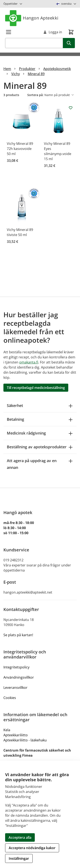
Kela (7, 730)
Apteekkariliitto (16, 735)
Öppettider (13, 4)
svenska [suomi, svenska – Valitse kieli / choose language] (66, 4)
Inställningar (19, 858)
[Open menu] (9, 32)
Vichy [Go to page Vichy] (16, 74)
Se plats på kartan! (18, 635)
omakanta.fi (29, 362)
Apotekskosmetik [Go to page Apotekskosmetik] (57, 69)
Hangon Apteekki (32, 18)
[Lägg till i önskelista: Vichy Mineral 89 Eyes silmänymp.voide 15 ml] (71, 108)
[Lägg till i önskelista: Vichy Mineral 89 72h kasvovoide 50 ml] (34, 108)
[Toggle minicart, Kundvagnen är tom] (71, 32)
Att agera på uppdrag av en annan (40, 464)
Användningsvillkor (19, 677)
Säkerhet (40, 405)
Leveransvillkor (15, 688)
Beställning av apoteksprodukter (40, 447)
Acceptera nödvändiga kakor (32, 848)
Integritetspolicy (16, 667)
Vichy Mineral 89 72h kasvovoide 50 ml (20, 149)
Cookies (10, 698)
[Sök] (69, 43)
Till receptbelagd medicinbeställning (36, 388)
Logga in (53, 32)
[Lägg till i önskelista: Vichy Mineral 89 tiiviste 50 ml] (34, 194)
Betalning (40, 419)
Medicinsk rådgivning (40, 433)
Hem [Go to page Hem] (7, 69)
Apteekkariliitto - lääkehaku (25, 740)
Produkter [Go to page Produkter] (27, 69)
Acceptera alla (20, 837)
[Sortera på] (60, 95)
